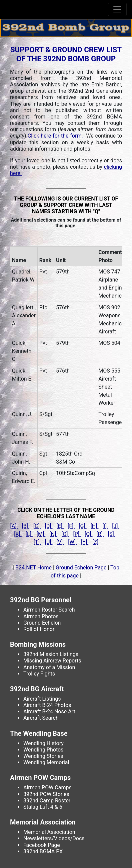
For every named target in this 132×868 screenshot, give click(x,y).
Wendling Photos (43, 750)
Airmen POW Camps (47, 787)
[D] (49, 526)
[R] (100, 534)
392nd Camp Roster (47, 801)
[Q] (88, 534)
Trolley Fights (39, 674)
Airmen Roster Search (49, 610)
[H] (95, 526)
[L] (29, 534)
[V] (60, 542)
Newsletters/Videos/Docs (54, 838)
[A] (14, 526)
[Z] (95, 542)
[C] (37, 526)
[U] (49, 542)
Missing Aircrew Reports (52, 661)
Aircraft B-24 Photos (47, 705)
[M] (41, 534)
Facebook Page (42, 845)
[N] (53, 534)
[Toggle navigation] (117, 9)
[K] (18, 534)
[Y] (85, 542)
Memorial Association (49, 832)
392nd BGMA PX (43, 851)
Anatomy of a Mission (49, 667)
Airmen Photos (41, 616)
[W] (72, 542)
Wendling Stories (43, 756)
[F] (71, 526)
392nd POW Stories (46, 794)
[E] (60, 526)
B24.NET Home (33, 568)
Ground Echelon (42, 623)
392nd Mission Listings (51, 654)
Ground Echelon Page (82, 568)
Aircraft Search (41, 718)
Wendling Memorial (46, 762)
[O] (65, 534)
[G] (82, 526)
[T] (37, 542)
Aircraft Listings (42, 699)
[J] (115, 526)
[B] (25, 526)
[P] (77, 534)
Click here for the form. (55, 136)
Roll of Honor (39, 629)
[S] (112, 534)
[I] (105, 526)
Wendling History (43, 743)
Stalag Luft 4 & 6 (43, 807)
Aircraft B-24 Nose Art (49, 712)
